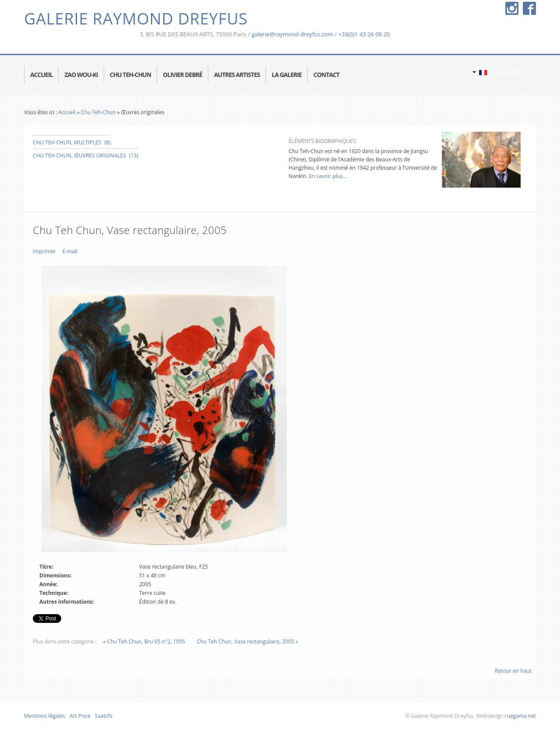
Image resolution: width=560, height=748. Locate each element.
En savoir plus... (327, 176)
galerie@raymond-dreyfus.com (292, 34)
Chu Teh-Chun (98, 112)
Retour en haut (513, 671)
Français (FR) (499, 72)
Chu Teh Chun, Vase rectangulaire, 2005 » (247, 641)
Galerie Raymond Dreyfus (136, 19)
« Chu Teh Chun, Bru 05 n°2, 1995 (144, 641)
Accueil (67, 112)
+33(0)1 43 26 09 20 (364, 34)
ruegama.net (520, 716)
